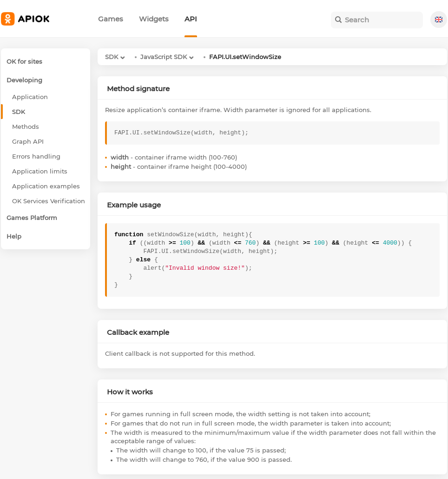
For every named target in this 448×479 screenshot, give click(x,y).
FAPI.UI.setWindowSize (245, 57)
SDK (112, 57)
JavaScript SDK (164, 57)
